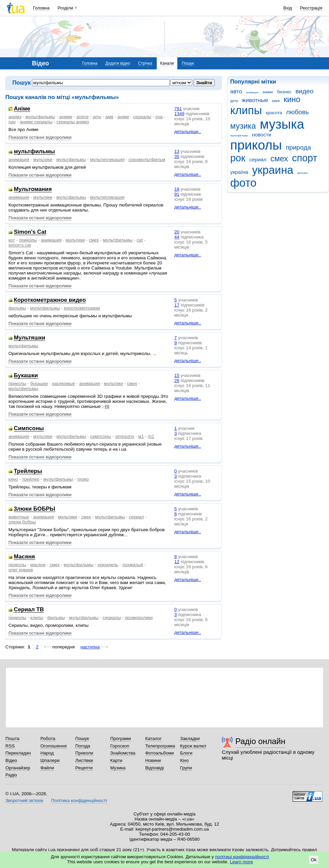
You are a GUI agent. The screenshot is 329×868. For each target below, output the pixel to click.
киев (276, 101)
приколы (256, 145)
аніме (123, 117)
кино (292, 99)
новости (261, 135)
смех (279, 159)
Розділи (65, 8)
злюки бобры (22, 522)
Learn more (242, 862)
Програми (121, 738)
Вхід (288, 8)
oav (12, 122)
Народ (47, 753)
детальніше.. (188, 132)
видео (304, 91)
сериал (258, 159)
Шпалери (50, 760)
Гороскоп (120, 746)
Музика (118, 768)
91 (177, 194)
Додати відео (118, 63)
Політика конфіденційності (79, 800)
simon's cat (20, 245)
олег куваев (21, 570)
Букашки (26, 376)
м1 (141, 436)
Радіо (11, 775)
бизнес (284, 92)
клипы (246, 110)
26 (177, 380)
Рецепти (84, 768)
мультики (43, 159)
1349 (179, 114)
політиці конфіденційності (242, 857)
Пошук (188, 63)
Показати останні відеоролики (40, 137)
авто (236, 91)
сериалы (142, 117)
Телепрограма (160, 746)
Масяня (24, 557)
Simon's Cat (30, 232)
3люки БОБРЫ (35, 509)
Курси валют (193, 746)
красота (274, 113)
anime (83, 117)
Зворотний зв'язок (24, 800)
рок (238, 158)
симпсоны (100, 436)
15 (177, 375)
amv (97, 117)
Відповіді (155, 768)
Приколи (84, 753)
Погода (83, 746)
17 (177, 305)
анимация (252, 92)
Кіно (184, 760)
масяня (38, 565)
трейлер (31, 479)
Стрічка (145, 63)
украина (273, 170)
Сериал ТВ (29, 610)
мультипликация (107, 159)
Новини (153, 760)
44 (177, 237)
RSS (10, 746)
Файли (47, 768)
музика (243, 126)
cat (140, 240)
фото (243, 183)
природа (298, 147)
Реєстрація (311, 8)
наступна (90, 647)
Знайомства (123, 753)
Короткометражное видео (50, 300)
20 (177, 232)
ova (159, 117)
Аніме (22, 109)
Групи (186, 768)
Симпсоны (29, 429)
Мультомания (33, 189)
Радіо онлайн (260, 741)
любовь (298, 112)
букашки (39, 383)
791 (178, 109)
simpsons (125, 436)
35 (177, 156)
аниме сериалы (36, 122)
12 (177, 562)
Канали (167, 63)
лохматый (132, 565)
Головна (41, 8)
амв (109, 117)
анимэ (15, 117)
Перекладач (18, 753)
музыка (282, 124)
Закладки (190, 738)
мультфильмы (239, 136)
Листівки (84, 760)
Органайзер (18, 768)
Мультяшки (29, 338)
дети (234, 101)
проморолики (139, 618)
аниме (268, 92)
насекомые (64, 383)
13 (177, 151)
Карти (116, 760)
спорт (305, 158)
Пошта (12, 738)
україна (239, 172)
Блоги (186, 753)
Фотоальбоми (160, 753)
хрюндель (108, 565)
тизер (83, 479)
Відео (11, 760)
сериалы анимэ (73, 122)
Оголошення (54, 746)
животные (255, 100)
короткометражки (82, 308)
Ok (314, 860)
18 (177, 189)
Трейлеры (28, 471)
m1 (151, 436)
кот (12, 240)
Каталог (154, 738)
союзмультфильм (147, 159)
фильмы (303, 173)
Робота (48, 738)
